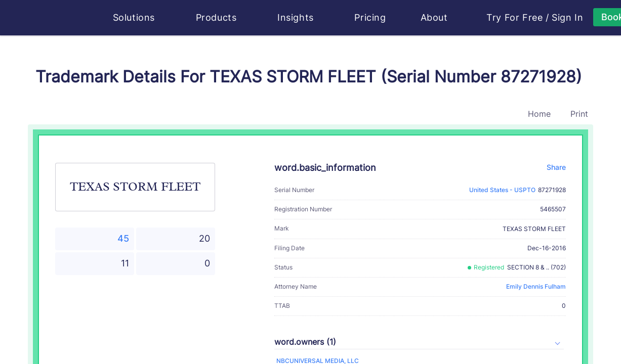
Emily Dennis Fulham (536, 286)
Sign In (567, 18)
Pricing (370, 17)
